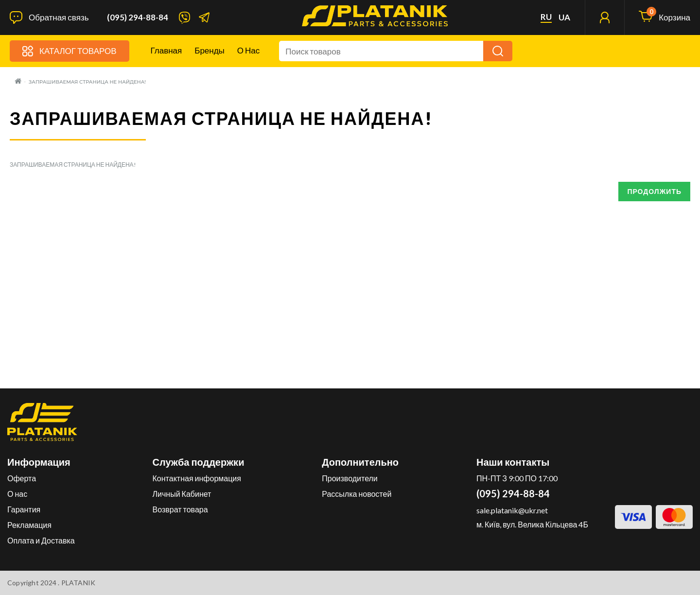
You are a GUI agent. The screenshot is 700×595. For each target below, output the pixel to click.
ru (546, 17)
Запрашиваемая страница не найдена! (87, 82)
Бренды (210, 50)
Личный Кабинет (182, 494)
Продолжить (654, 191)
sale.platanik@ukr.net (512, 510)
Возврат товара (180, 509)
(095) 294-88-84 (138, 17)
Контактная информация (197, 478)
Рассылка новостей (357, 494)
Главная (166, 50)
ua (564, 17)
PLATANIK (79, 583)
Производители (350, 478)
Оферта (22, 478)
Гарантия (24, 509)
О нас (248, 50)
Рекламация (29, 525)
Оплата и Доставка (41, 540)
